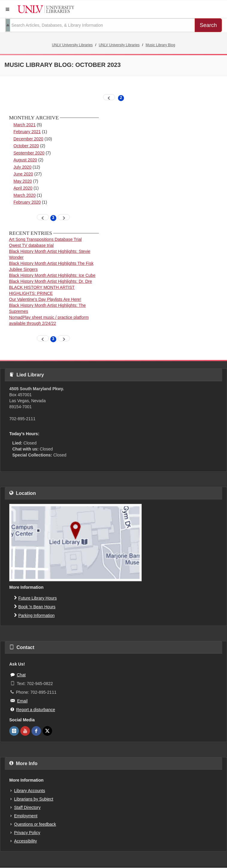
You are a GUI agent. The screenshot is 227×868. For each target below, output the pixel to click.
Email (19, 701)
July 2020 (22, 167)
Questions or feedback (35, 824)
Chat (18, 675)
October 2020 (26, 146)
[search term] (100, 25)
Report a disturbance (33, 709)
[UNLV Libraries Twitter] (47, 731)
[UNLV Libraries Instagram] (14, 731)
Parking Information (34, 615)
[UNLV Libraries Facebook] (36, 731)
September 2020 (29, 153)
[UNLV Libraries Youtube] (25, 731)
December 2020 (28, 139)
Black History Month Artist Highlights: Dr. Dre (50, 281)
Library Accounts (30, 791)
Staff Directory (27, 807)
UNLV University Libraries (72, 45)
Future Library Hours (35, 598)
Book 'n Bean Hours (35, 606)
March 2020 (25, 195)
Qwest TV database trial (31, 245)
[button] (7, 9)
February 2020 (27, 202)
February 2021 (27, 132)
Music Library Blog (160, 45)
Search (208, 25)
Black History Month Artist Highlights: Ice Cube (52, 275)
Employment (26, 816)
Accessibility (25, 841)
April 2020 (23, 188)
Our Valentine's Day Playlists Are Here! (45, 299)
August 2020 (25, 160)
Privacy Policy (27, 833)
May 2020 (23, 181)
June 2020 (23, 174)
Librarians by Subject (34, 799)
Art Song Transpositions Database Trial (45, 239)
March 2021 (25, 125)
